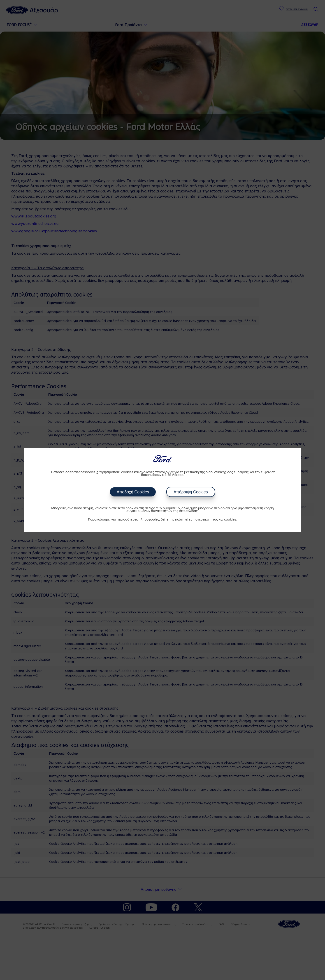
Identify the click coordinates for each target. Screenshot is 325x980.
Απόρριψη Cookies (191, 492)
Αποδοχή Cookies (133, 492)
